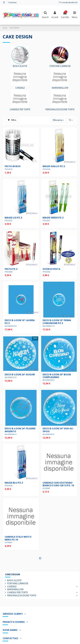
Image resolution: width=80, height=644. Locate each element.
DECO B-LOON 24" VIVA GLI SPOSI (58, 430)
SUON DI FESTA (51, 269)
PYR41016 (9, 169)
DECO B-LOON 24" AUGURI (20, 374)
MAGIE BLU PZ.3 (14, 483)
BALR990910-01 (11, 326)
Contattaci (13, 2)
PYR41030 (9, 486)
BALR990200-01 (11, 434)
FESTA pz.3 (11, 269)
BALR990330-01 (49, 434)
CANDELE (20, 88)
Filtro (12, 120)
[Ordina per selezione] (59, 120)
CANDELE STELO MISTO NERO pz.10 (18, 538)
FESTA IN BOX (13, 166)
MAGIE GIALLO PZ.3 (54, 166)
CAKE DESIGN (13, 574)
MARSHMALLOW (60, 88)
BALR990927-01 (49, 326)
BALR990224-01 (49, 380)
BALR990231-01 (11, 377)
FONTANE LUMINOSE (60, 66)
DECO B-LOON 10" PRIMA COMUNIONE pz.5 (57, 322)
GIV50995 (8, 543)
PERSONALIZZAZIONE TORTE (60, 109)
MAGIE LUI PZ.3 (13, 218)
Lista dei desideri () (68, 2)
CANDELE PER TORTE (20, 109)
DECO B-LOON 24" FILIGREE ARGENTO (20, 430)
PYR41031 (46, 221)
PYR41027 (9, 221)
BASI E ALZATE (20, 66)
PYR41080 (9, 272)
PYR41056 (46, 272)
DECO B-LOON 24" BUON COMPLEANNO (57, 376)
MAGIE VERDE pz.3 (53, 218)
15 (71, 120)
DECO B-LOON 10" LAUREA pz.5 (20, 322)
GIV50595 (46, 488)
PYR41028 (46, 169)
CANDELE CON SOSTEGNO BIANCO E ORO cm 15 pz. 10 (58, 484)
